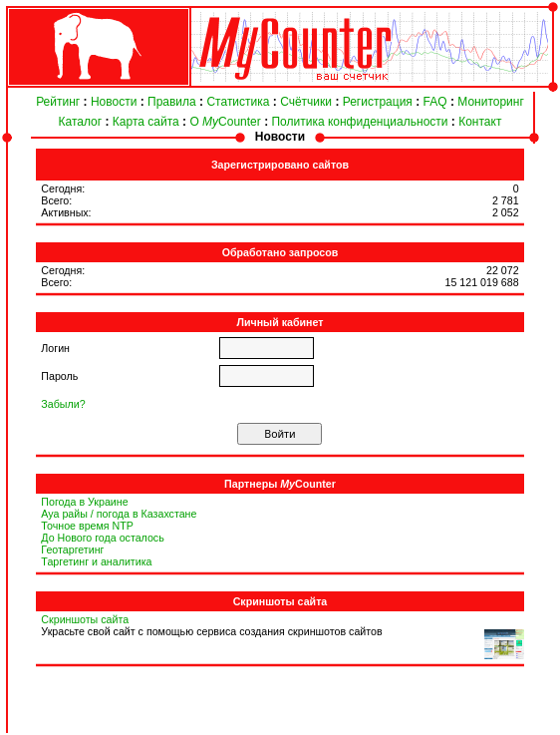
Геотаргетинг (72, 550)
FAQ (435, 102)
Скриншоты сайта (85, 619)
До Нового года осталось (102, 538)
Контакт (480, 122)
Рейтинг (58, 102)
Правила (172, 102)
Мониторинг (491, 102)
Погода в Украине (84, 502)
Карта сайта (146, 122)
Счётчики (306, 102)
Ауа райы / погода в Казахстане (119, 514)
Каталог (81, 122)
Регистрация (378, 102)
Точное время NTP (87, 526)
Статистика (238, 102)
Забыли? (63, 404)
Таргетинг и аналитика (96, 561)
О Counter (225, 122)
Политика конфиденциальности (359, 122)
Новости (114, 102)
